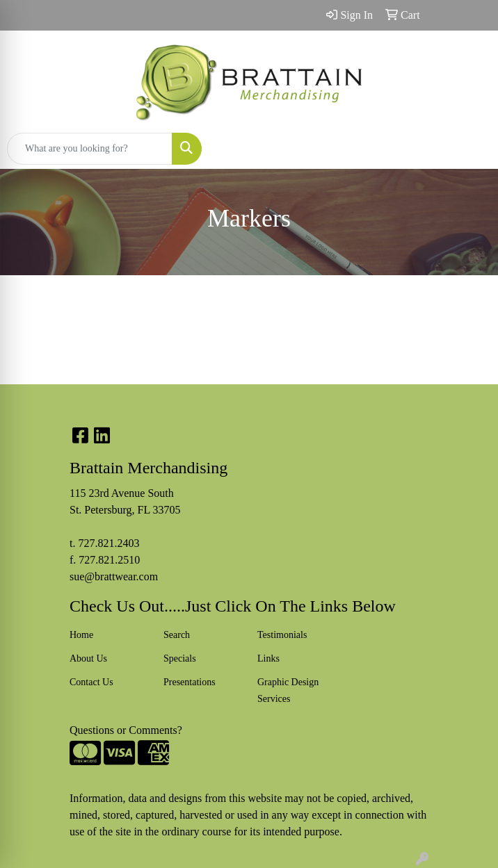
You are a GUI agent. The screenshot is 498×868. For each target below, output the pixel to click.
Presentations (190, 682)
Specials (180, 658)
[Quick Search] (90, 149)
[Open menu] (470, 149)
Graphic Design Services (288, 690)
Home (81, 635)
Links (268, 658)
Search (177, 635)
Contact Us (91, 682)
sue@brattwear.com (114, 576)
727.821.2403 (109, 543)
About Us (88, 658)
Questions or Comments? (126, 730)
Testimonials (282, 635)
